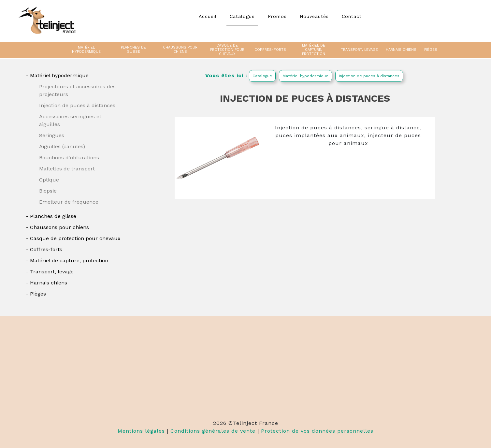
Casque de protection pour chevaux (75, 238)
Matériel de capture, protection (69, 260)
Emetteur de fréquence (69, 202)
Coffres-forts (46, 249)
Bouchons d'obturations (69, 158)
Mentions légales (141, 431)
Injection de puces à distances (77, 105)
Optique (49, 180)
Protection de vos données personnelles (317, 431)
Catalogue (262, 76)
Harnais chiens (49, 283)
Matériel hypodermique (59, 75)
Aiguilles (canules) (62, 146)
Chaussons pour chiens (59, 227)
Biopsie (48, 191)
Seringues (52, 135)
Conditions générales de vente (213, 431)
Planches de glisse (53, 216)
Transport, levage (52, 272)
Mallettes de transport (67, 169)
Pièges (38, 294)
